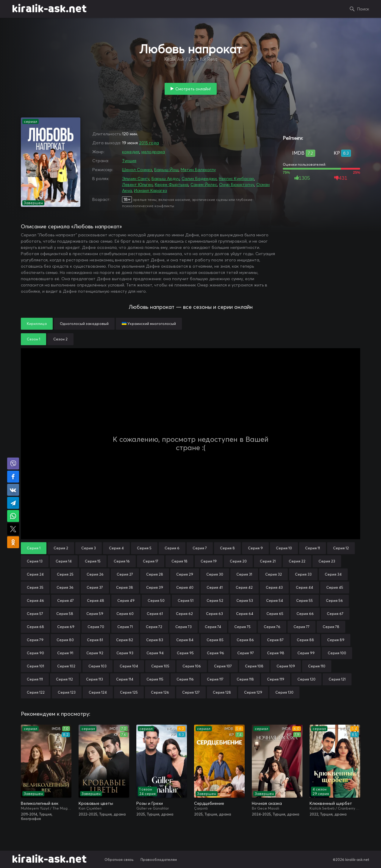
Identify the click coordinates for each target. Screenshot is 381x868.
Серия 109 (286, 666)
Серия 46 (35, 600)
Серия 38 (125, 587)
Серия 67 (335, 614)
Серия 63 (214, 614)
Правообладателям (159, 860)
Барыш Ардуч (165, 179)
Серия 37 (95, 587)
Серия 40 (185, 587)
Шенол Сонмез (137, 170)
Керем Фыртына (172, 185)
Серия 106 (192, 666)
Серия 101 (35, 666)
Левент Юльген (137, 185)
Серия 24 (35, 574)
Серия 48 (96, 600)
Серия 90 (35, 653)
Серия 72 (154, 627)
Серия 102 (66, 666)
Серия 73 (184, 627)
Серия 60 (125, 614)
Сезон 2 (60, 339)
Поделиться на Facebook (13, 477)
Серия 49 (126, 600)
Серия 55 (305, 600)
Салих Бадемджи (199, 179)
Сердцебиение (209, 803)
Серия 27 (125, 574)
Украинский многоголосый (149, 324)
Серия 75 (242, 627)
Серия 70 (96, 627)
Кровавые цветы (96, 803)
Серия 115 (155, 679)
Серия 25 (65, 574)
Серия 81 (95, 640)
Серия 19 (209, 561)
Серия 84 (185, 640)
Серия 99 (306, 653)
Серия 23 (327, 561)
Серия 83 (155, 640)
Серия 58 (65, 614)
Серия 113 (95, 679)
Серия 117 (215, 679)
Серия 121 (337, 679)
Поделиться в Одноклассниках (13, 542)
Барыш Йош (166, 170)
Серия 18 (179, 561)
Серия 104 (129, 666)
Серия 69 (66, 627)
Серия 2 (61, 548)
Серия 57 (35, 614)
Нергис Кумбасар (236, 179)
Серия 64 (245, 614)
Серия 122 (36, 692)
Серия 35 (35, 587)
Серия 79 (35, 640)
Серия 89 (336, 640)
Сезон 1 (33, 339)
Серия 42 (244, 587)
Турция (129, 161)
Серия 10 (284, 548)
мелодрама (153, 152)
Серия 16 (122, 561)
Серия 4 (116, 548)
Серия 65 (275, 614)
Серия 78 (331, 627)
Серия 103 (97, 666)
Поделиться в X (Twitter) (13, 529)
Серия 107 (223, 666)
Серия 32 (274, 574)
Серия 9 (255, 548)
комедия (131, 152)
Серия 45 (335, 587)
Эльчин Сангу (136, 179)
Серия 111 (35, 679)
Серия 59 (95, 614)
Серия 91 (65, 653)
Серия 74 (213, 627)
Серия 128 (222, 692)
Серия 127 (191, 692)
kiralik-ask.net (49, 9)
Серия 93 (125, 653)
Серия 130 (284, 692)
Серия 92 (95, 653)
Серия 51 (186, 600)
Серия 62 (184, 614)
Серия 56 (334, 600)
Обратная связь (119, 860)
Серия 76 (272, 627)
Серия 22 (297, 561)
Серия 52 (215, 600)
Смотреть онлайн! (193, 89)
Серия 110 (317, 666)
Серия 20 (238, 561)
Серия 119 (276, 679)
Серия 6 (172, 548)
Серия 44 (305, 587)
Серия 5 (144, 548)
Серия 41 (215, 587)
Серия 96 (216, 653)
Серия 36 (65, 587)
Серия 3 (89, 548)
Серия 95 (185, 653)
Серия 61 (155, 614)
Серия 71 (125, 627)
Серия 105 (160, 666)
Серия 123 (67, 692)
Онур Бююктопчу (237, 185)
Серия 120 (306, 679)
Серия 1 (34, 548)
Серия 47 (65, 600)
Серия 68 (35, 627)
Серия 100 (337, 653)
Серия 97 (246, 653)
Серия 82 (125, 640)
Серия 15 (93, 561)
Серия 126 (160, 692)
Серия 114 (125, 679)
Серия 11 (313, 548)
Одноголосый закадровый (84, 324)
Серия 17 (151, 561)
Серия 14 (64, 561)
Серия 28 (155, 574)
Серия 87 (275, 640)
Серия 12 (341, 548)
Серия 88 (305, 640)
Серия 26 (95, 574)
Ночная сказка (267, 803)
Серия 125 (129, 692)
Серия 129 (253, 692)
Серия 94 (155, 653)
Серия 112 (64, 679)
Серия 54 (275, 600)
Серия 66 (305, 614)
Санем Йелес (204, 185)
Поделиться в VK (13, 490)
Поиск (363, 9)
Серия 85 (215, 640)
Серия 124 (98, 692)
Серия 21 (268, 561)
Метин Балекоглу (198, 170)
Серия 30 (215, 574)
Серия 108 (254, 666)
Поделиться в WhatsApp (13, 516)
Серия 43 (274, 587)
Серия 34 (333, 574)
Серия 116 (185, 679)
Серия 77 (302, 627)
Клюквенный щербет (331, 803)
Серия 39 (155, 587)
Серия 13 (35, 561)
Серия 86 (245, 640)
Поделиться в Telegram (13, 503)
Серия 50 (156, 600)
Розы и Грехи (150, 803)
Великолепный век (40, 803)
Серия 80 (65, 640)
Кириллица (37, 324)
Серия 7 (200, 548)
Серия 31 (244, 574)
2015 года (149, 143)
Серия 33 (303, 574)
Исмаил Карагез (150, 190)
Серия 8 (227, 548)
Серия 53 (245, 600)
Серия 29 (185, 574)
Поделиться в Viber (13, 464)
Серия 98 (276, 653)
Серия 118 (245, 679)
